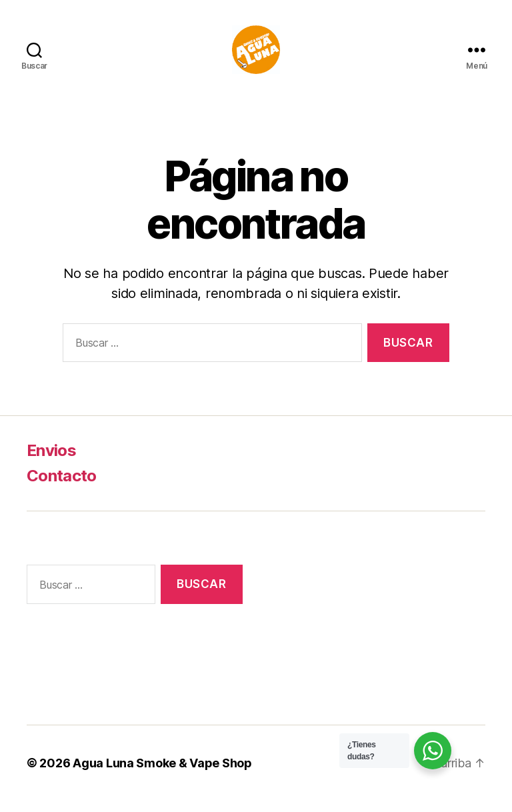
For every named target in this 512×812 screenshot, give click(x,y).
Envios (51, 462)
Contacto (62, 487)
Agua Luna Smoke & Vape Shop (162, 774)
